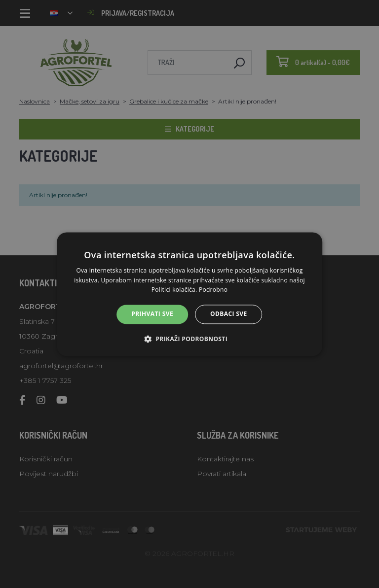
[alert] (189, 294)
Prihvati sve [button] (152, 314)
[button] (189, 339)
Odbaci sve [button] (229, 314)
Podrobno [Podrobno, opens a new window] (213, 290)
